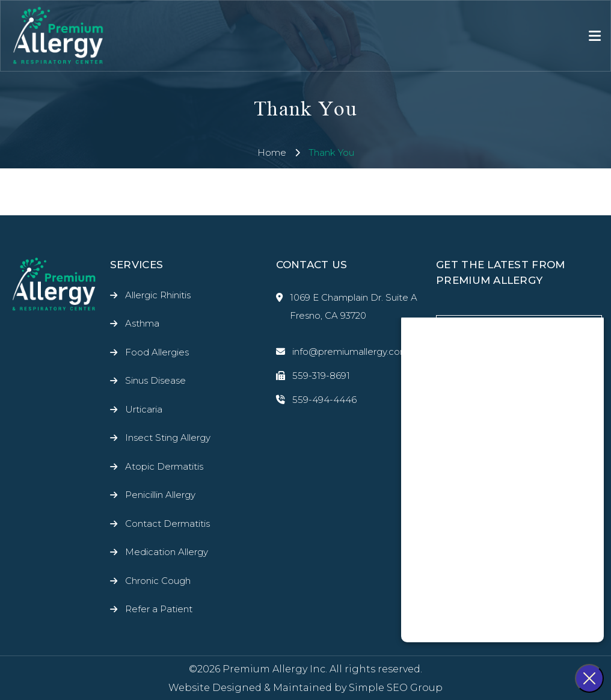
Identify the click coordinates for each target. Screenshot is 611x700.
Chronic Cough (158, 581)
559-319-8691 (313, 376)
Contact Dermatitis (167, 523)
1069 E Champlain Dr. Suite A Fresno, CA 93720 (347, 307)
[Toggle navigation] (595, 36)
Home (272, 152)
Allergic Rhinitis (158, 295)
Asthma (142, 323)
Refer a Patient (159, 609)
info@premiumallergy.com (342, 352)
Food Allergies (157, 352)
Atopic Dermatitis (164, 466)
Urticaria (144, 409)
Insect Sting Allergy (168, 437)
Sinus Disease (155, 380)
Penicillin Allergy (160, 495)
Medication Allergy (167, 552)
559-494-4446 (316, 400)
